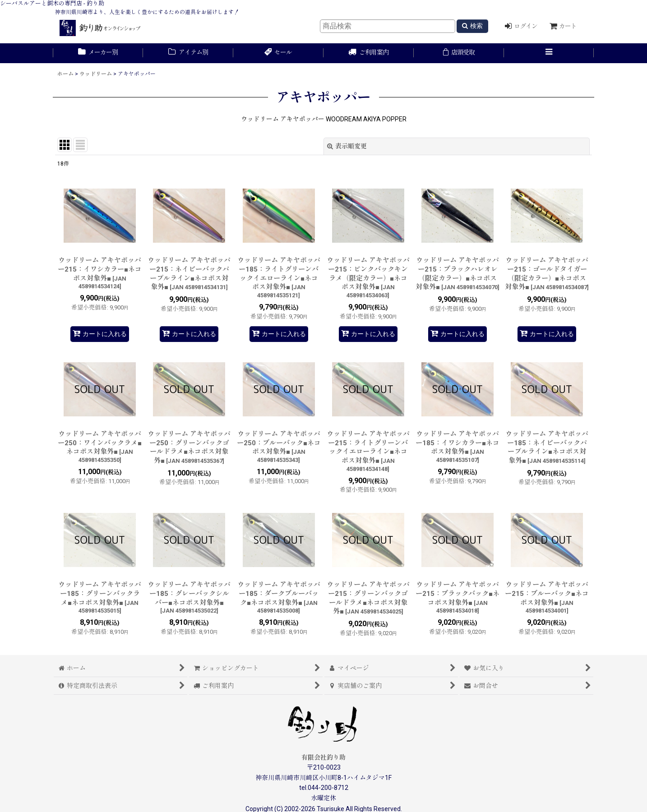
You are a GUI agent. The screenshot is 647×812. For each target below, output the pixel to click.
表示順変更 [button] (347, 146)
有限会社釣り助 (323, 757)
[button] (549, 53)
